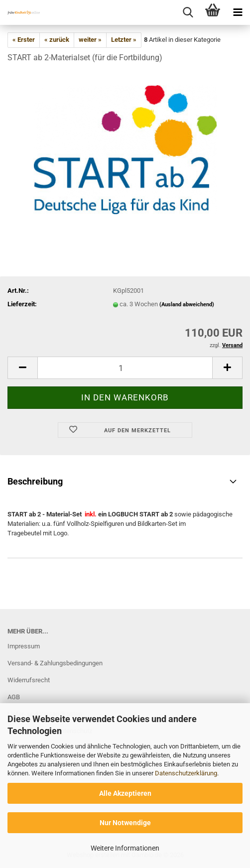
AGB (14, 697)
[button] (22, 368)
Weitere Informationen (125, 848)
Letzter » (124, 40)
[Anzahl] (125, 368)
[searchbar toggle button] (188, 12)
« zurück (57, 40)
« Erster (24, 40)
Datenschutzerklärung (186, 773)
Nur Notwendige (125, 823)
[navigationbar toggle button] (238, 12)
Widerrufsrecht (29, 680)
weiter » (90, 40)
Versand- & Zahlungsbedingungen (55, 663)
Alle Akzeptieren (125, 793)
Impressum (24, 646)
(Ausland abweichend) (187, 305)
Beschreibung (35, 481)
